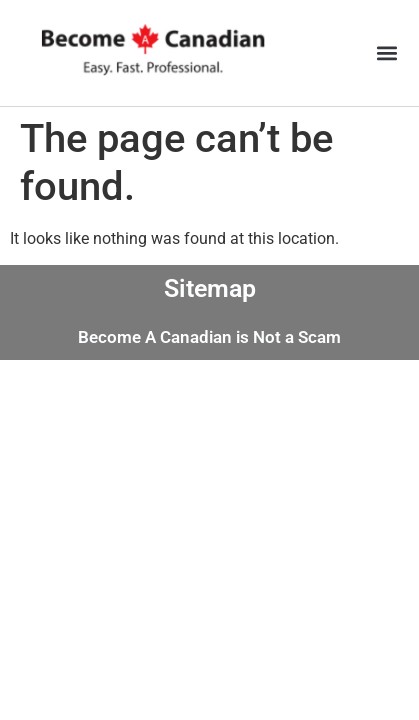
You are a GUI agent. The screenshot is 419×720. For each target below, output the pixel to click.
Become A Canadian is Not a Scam (209, 337)
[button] (387, 53)
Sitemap (210, 288)
